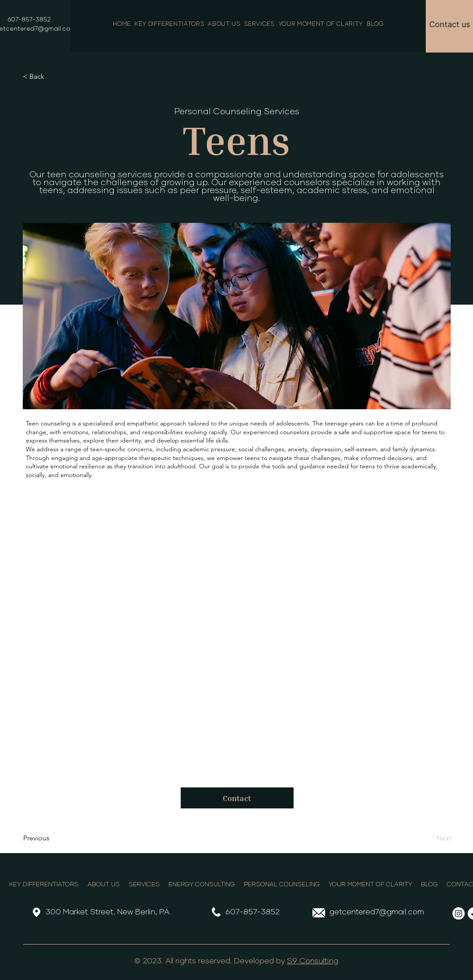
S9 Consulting (313, 961)
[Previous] (52, 838)
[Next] (429, 838)
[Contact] (237, 798)
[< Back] (52, 77)
